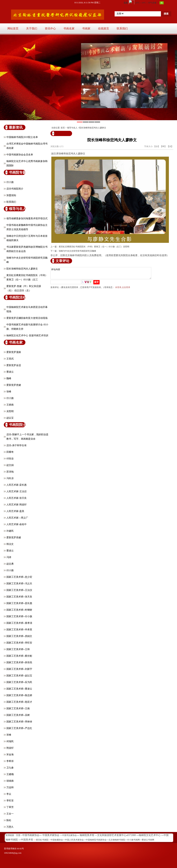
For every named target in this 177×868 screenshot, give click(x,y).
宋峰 (9, 735)
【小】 (157, 146)
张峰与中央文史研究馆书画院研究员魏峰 (77, 251)
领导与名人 (72, 128)
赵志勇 (10, 564)
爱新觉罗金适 (14, 365)
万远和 (10, 787)
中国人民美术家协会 (74, 840)
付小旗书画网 (133, 840)
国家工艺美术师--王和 (18, 649)
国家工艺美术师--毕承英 (19, 630)
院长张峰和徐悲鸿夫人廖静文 (22, 269)
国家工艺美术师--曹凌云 (19, 689)
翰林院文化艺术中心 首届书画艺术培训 (27, 336)
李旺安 (10, 801)
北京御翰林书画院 (117, 840)
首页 (63, 128)
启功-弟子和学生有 (17, 445)
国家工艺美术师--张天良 (19, 597)
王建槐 (10, 774)
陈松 (9, 820)
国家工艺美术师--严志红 (19, 728)
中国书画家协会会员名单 (20, 155)
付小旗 (10, 182)
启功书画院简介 (15, 189)
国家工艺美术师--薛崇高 (19, 662)
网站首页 (13, 28)
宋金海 (10, 755)
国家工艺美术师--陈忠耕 (19, 695)
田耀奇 (10, 452)
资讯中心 (50, 28)
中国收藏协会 (57, 840)
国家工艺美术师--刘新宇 (19, 669)
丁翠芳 (10, 807)
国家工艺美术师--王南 (18, 709)
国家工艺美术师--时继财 (19, 610)
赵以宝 (10, 418)
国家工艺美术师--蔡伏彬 (19, 656)
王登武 (10, 359)
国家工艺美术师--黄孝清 (19, 623)
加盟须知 (11, 195)
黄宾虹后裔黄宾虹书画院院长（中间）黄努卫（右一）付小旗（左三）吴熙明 (94, 247)
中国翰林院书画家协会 (96, 840)
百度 (18, 835)
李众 (9, 794)
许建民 (10, 531)
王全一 (10, 814)
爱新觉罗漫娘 (14, 352)
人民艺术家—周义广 (17, 518)
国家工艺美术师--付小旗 (19, 616)
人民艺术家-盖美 (15, 511)
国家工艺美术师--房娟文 (19, 636)
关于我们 (32, 28)
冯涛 (9, 557)
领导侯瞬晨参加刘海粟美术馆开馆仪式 (27, 219)
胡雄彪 (10, 781)
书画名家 (69, 28)
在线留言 (104, 28)
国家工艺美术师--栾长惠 (19, 603)
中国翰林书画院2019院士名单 (22, 137)
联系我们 (122, 28)
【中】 (163, 146)
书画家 (86, 28)
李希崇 (10, 761)
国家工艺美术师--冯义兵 (19, 584)
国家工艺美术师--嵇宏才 (19, 702)
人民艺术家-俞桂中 (17, 524)
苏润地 (10, 472)
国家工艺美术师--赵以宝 (19, 676)
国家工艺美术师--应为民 (19, 682)
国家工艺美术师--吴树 (18, 715)
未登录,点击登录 (123, 289)
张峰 (9, 392)
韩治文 (10, 544)
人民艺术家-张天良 (17, 498)
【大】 (170, 146)
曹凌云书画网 (148, 840)
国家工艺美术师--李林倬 (19, 722)
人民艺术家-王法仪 (17, 491)
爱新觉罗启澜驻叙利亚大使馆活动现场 (27, 318)
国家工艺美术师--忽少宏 (19, 577)
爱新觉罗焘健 (14, 385)
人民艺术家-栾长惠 (17, 485)
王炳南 (10, 405)
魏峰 (9, 378)
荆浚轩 (10, 748)
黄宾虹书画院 (42, 840)
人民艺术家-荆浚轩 (17, 505)
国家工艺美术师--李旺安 (19, 643)
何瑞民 (10, 741)
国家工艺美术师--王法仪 (19, 590)
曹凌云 (10, 372)
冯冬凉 (10, 478)
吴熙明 (10, 411)
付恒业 (10, 459)
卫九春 (10, 768)
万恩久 (10, 827)
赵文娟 (10, 465)
